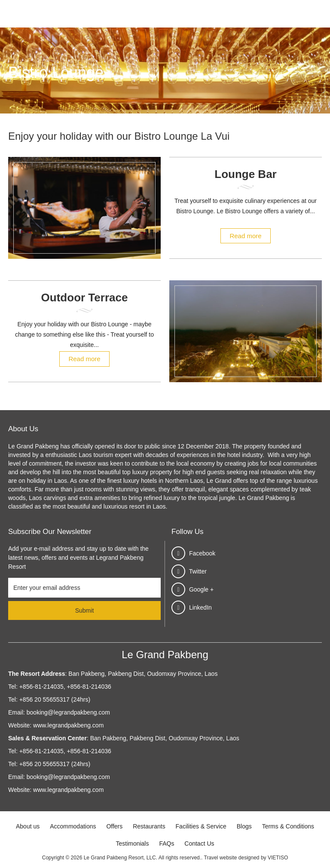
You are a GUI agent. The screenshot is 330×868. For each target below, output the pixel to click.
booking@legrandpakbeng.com (68, 712)
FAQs (167, 843)
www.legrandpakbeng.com (68, 725)
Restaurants (149, 826)
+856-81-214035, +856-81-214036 (65, 687)
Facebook (202, 553)
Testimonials (132, 843)
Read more (245, 236)
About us (28, 826)
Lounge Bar (245, 174)
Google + (201, 589)
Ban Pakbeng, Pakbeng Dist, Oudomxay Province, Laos (142, 674)
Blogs (244, 826)
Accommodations (73, 826)
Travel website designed (232, 858)
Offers (114, 826)
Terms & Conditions (288, 826)
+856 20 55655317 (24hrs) (55, 699)
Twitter (198, 571)
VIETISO (278, 858)
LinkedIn (200, 607)
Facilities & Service (201, 826)
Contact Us (199, 843)
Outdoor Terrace (85, 298)
